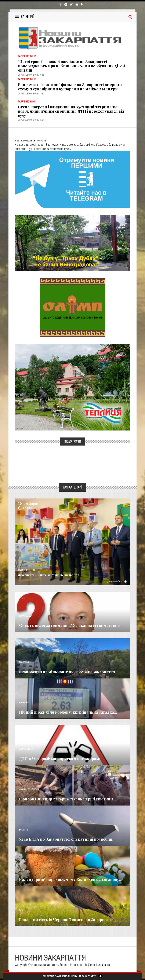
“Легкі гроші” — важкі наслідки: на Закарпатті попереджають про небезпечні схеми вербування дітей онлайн (71, 66)
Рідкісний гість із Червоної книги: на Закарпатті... (67, 920)
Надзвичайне (26, 749)
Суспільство (26, 570)
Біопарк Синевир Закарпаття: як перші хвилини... (68, 799)
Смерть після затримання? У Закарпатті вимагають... (71, 625)
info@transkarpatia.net (97, 965)
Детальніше (117, 581)
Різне (22, 910)
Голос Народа (26, 616)
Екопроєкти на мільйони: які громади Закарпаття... (69, 672)
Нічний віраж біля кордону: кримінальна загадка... (68, 712)
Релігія (23, 870)
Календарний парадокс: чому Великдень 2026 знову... (71, 879)
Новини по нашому (29, 790)
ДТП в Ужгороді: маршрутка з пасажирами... (62, 759)
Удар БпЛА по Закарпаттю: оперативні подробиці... (68, 839)
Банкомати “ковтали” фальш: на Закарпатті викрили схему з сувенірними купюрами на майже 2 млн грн (70, 87)
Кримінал (24, 703)
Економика (25, 662)
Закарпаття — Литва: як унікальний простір (49, 575)
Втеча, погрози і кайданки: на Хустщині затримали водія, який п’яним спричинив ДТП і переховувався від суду (71, 111)
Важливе (23, 830)
